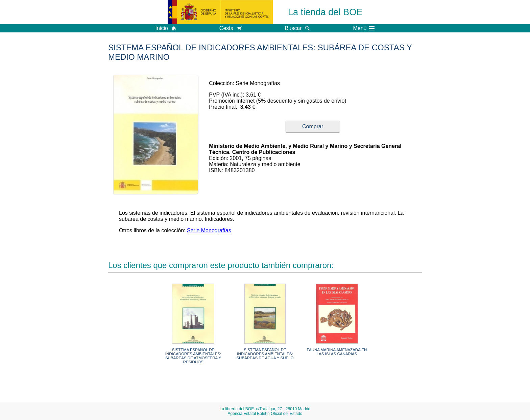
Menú (364, 28)
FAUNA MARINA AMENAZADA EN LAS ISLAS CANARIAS (337, 352)
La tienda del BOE (325, 12)
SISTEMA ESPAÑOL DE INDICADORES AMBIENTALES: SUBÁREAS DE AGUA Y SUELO (265, 354)
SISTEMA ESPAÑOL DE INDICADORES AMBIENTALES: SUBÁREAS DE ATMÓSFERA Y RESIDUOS (193, 356)
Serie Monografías (209, 230)
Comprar (313, 126)
